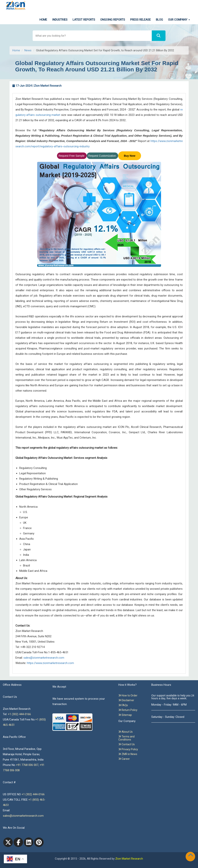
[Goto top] (191, 856)
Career (124, 759)
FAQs (123, 705)
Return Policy (128, 710)
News (28, 50)
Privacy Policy (128, 749)
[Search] (159, 36)
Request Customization (102, 156)
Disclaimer (126, 700)
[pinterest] (39, 842)
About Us (125, 732)
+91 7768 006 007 (27, 765)
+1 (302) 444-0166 (19, 714)
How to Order (128, 695)
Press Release (140, 20)
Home (43, 20)
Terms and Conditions (126, 738)
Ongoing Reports (113, 20)
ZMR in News (128, 754)
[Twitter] (8, 842)
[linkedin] (29, 842)
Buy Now (130, 156)
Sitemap (125, 715)
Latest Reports (84, 20)
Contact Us (127, 744)
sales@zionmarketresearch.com (44, 658)
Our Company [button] (179, 20)
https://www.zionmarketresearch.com (50, 663)
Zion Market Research (129, 859)
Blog (159, 20)
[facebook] (18, 842)
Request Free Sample (72, 156)
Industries (60, 20)
